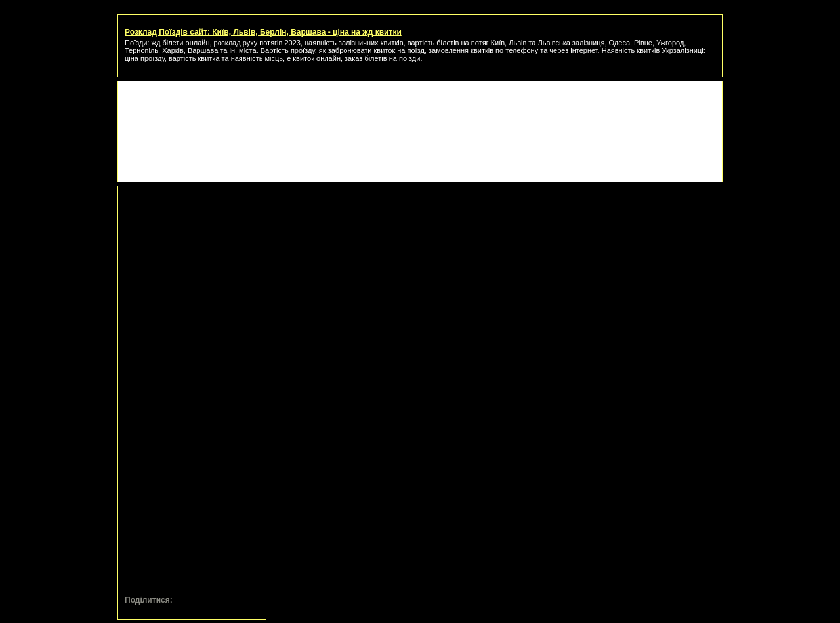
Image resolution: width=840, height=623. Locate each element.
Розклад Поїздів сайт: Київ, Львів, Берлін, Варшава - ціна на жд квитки (263, 32)
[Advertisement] (420, 117)
